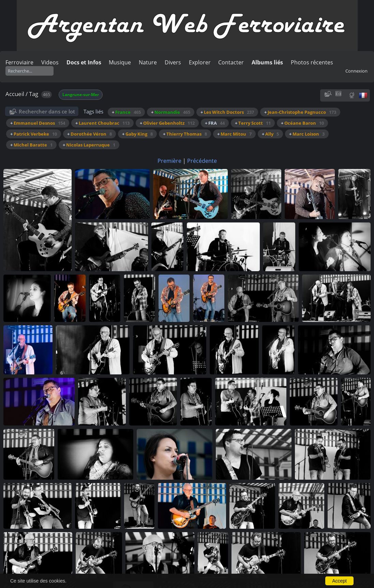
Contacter (231, 62)
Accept (339, 581)
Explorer (200, 62)
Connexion (356, 71)
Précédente (202, 161)
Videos (50, 62)
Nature (148, 62)
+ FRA (215, 123)
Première (169, 161)
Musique (120, 62)
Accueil (15, 94)
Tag (34, 94)
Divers (173, 62)
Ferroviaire (19, 62)
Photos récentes (312, 62)
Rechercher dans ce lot (47, 111)
